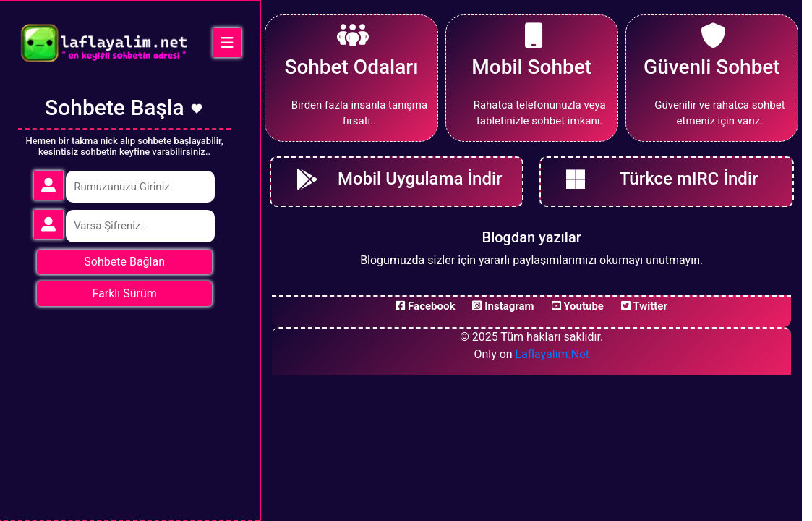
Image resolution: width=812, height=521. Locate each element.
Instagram (503, 306)
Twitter (644, 306)
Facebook (425, 306)
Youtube (578, 306)
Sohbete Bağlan (124, 262)
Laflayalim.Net (552, 354)
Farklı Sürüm (125, 293)
